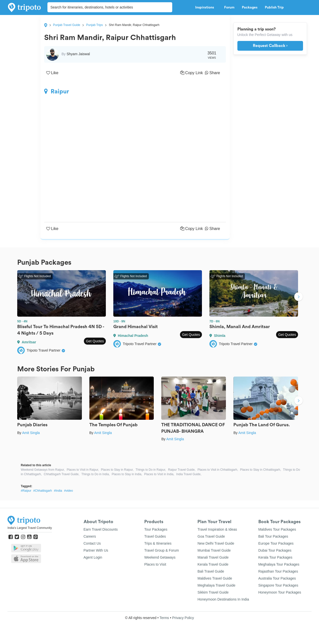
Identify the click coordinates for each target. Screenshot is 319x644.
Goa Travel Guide (211, 536)
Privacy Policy (183, 618)
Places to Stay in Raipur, (117, 470)
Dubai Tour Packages (275, 550)
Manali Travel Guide (213, 557)
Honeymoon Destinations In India (223, 599)
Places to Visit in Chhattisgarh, (218, 470)
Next (299, 297)
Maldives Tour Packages (277, 529)
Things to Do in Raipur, (151, 470)
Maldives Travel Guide (215, 578)
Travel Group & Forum (162, 550)
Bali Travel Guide (211, 571)
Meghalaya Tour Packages (279, 564)
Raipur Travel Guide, (182, 470)
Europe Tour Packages (276, 543)
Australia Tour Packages (277, 578)
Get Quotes (95, 341)
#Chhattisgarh (43, 491)
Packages (250, 7)
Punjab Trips (94, 25)
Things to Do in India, (95, 474)
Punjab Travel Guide (67, 25)
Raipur (57, 91)
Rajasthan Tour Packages (278, 571)
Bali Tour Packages (273, 536)
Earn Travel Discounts (101, 529)
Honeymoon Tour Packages (280, 592)
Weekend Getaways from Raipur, (43, 470)
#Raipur (26, 491)
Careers (90, 536)
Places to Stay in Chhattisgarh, (261, 470)
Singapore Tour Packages (278, 585)
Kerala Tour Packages (275, 557)
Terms (164, 618)
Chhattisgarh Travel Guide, (62, 474)
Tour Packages (156, 529)
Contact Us (92, 543)
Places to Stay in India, (127, 474)
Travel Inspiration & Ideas (217, 529)
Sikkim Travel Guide (213, 592)
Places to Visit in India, (159, 474)
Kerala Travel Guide (213, 564)
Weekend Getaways (160, 557)
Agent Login (93, 557)
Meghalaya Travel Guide (216, 585)
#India (58, 491)
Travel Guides (155, 536)
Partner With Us (96, 550)
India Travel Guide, (189, 474)
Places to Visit (155, 564)
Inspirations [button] (206, 7)
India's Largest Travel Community (30, 528)
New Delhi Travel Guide (216, 543)
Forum (229, 7)
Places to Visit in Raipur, (83, 470)
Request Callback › (270, 46)
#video (69, 491)
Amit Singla (31, 433)
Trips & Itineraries (158, 543)
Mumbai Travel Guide (214, 550)
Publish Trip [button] (276, 7)
